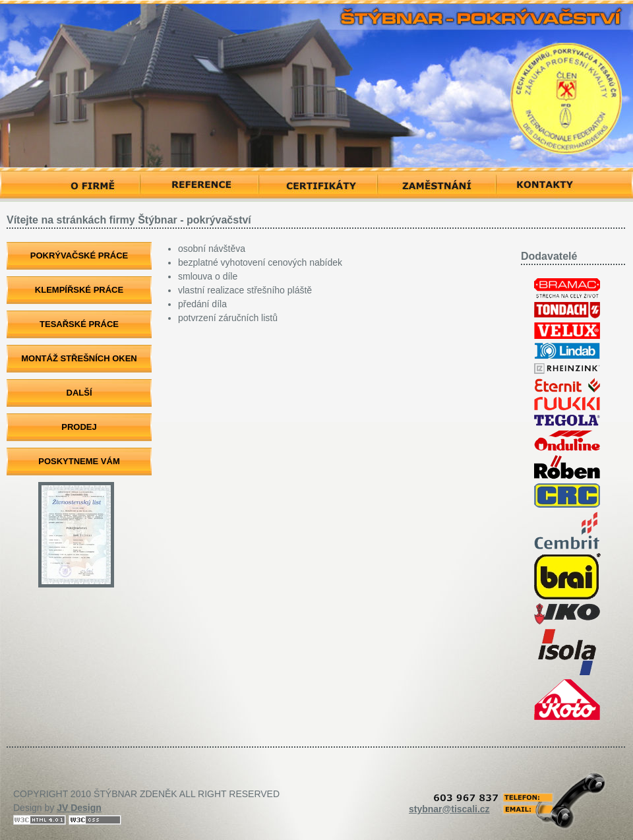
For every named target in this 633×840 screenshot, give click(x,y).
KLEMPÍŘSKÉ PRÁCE (79, 290)
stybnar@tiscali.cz (449, 809)
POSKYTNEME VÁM (79, 461)
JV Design (79, 808)
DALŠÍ (79, 393)
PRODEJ (79, 427)
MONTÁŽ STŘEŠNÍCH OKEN (79, 358)
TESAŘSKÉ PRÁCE (79, 324)
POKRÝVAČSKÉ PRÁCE (79, 255)
